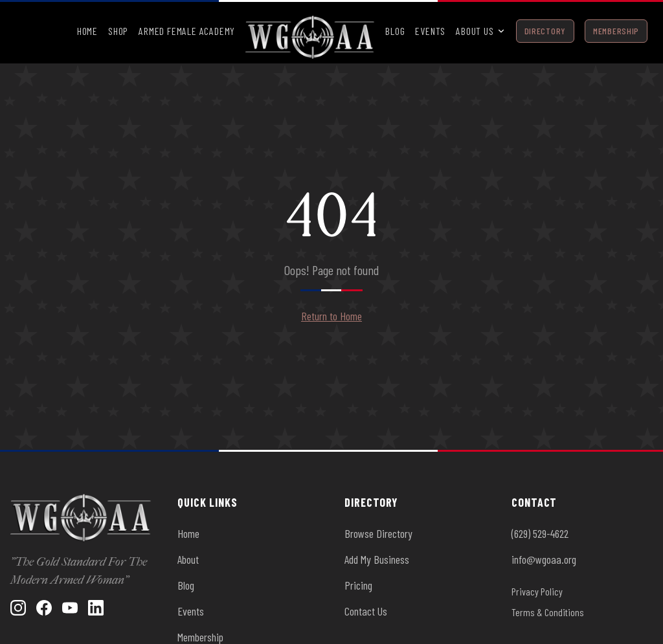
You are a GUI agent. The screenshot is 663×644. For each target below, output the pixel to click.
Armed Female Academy (187, 31)
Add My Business (377, 559)
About (188, 559)
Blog (395, 31)
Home (87, 31)
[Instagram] (18, 608)
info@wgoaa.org (544, 559)
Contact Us (366, 611)
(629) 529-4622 (540, 533)
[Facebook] (44, 608)
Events (430, 31)
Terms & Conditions (548, 612)
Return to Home (331, 316)
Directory (545, 31)
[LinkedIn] (96, 608)
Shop (118, 31)
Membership (616, 31)
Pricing (358, 585)
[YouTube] (70, 608)
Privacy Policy (537, 591)
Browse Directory (378, 533)
